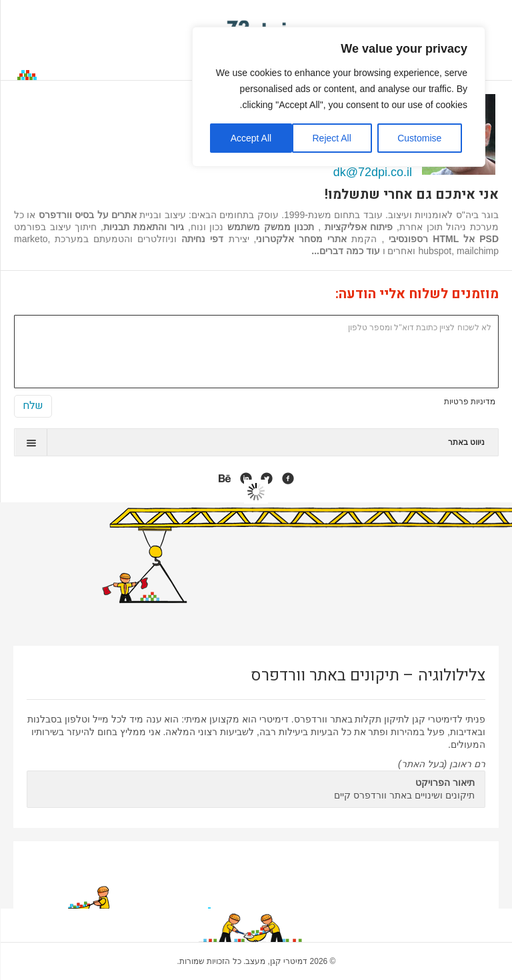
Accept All (251, 138)
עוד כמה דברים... (345, 251)
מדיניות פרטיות (470, 402)
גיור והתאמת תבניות (144, 227)
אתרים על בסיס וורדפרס (88, 215)
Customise (419, 138)
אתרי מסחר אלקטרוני (301, 239)
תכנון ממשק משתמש (271, 227)
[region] (339, 97)
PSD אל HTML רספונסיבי (444, 239)
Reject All (331, 138)
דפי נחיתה (202, 239)
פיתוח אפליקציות (357, 227)
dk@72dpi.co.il (373, 172)
